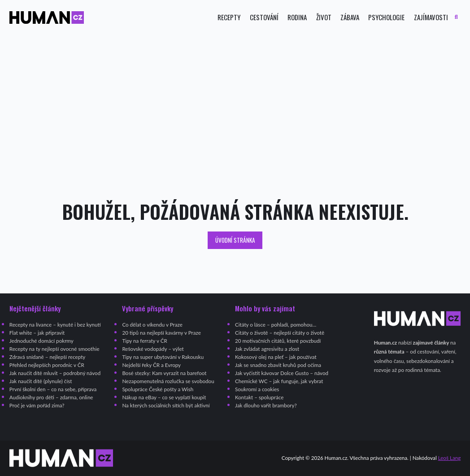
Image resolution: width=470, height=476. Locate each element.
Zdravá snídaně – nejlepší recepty (48, 357)
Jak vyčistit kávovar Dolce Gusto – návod (282, 373)
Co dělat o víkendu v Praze (152, 325)
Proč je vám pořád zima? (37, 405)
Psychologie (386, 17)
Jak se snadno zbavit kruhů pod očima (278, 365)
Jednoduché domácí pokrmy (41, 341)
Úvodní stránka (235, 240)
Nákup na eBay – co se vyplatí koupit (164, 397)
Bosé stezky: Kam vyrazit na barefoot (164, 373)
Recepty (229, 17)
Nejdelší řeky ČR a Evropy (151, 365)
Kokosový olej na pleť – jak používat (276, 357)
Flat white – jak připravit (37, 333)
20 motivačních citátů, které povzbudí (278, 341)
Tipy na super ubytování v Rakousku (163, 357)
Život (324, 17)
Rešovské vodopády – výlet (153, 349)
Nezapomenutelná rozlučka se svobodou (168, 381)
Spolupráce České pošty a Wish (158, 389)
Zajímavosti (431, 17)
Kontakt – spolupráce (259, 397)
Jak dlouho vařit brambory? (266, 405)
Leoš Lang (450, 458)
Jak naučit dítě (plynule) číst (41, 381)
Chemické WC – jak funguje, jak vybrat (279, 381)
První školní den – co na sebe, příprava (53, 389)
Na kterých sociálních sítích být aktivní (166, 405)
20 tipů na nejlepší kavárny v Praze (161, 333)
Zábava (350, 17)
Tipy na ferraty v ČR (144, 341)
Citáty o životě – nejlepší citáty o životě (280, 333)
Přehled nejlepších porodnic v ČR (47, 365)
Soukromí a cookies (257, 389)
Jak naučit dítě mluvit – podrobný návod (55, 373)
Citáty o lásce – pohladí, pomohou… (276, 325)
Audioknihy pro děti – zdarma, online (51, 397)
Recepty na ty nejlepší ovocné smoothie (54, 349)
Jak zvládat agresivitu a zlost (267, 349)
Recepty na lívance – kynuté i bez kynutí (55, 325)
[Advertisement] (235, 113)
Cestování (264, 17)
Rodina (297, 17)
